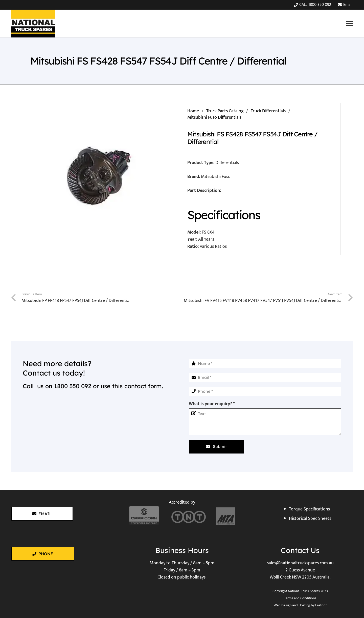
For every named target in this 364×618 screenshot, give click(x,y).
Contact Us (300, 550)
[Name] (265, 364)
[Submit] (216, 447)
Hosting (304, 605)
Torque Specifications (309, 509)
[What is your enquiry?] (265, 422)
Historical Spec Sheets (310, 519)
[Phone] (265, 391)
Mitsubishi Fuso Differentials (214, 117)
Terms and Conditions (300, 598)
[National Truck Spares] (33, 24)
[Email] (265, 377)
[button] (349, 23)
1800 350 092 (73, 386)
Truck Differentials (268, 111)
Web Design (283, 605)
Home (193, 111)
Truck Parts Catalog (225, 111)
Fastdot (321, 605)
